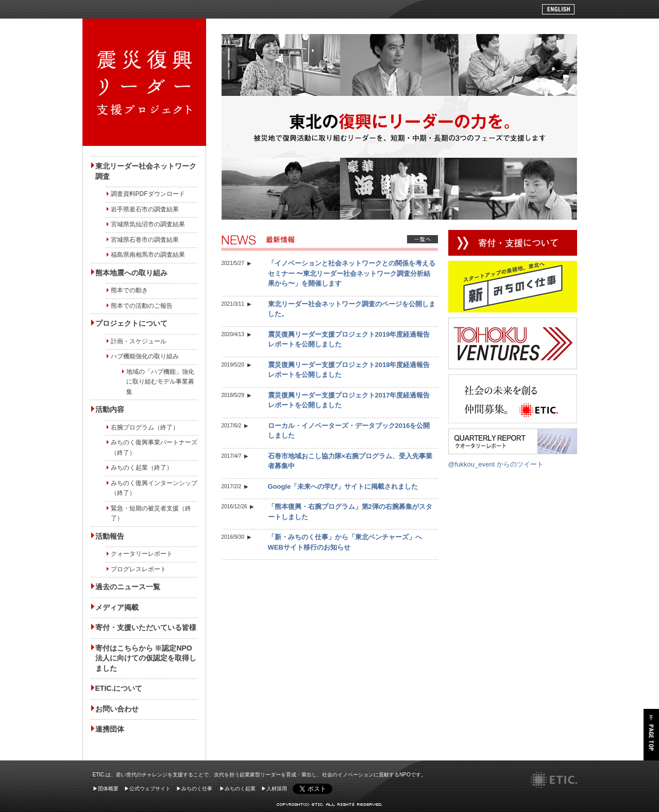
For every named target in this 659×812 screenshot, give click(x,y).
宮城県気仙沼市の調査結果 (148, 224)
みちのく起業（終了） (142, 468)
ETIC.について (119, 688)
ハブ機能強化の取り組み (145, 356)
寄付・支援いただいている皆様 (146, 627)
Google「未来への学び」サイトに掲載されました (343, 486)
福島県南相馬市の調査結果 (148, 255)
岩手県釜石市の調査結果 (145, 209)
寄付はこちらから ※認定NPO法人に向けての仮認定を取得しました (146, 658)
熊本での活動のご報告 (142, 306)
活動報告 (110, 536)
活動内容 (110, 409)
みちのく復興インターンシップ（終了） (154, 488)
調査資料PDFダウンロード (148, 194)
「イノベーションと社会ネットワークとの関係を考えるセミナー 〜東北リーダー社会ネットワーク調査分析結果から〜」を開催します (352, 273)
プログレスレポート (139, 569)
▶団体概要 (106, 789)
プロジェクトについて (131, 323)
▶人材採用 (274, 789)
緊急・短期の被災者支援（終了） (151, 513)
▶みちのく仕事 (194, 789)
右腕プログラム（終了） (145, 427)
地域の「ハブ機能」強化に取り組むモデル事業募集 (160, 382)
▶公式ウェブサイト (147, 789)
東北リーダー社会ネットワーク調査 (146, 171)
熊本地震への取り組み (131, 273)
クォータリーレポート (142, 554)
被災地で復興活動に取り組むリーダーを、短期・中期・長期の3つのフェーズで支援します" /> (144, 82)
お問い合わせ (117, 709)
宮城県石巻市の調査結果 (145, 240)
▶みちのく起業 (238, 789)
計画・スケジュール (139, 341)
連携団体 (110, 729)
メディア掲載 (117, 607)
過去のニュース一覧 (128, 587)
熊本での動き (129, 290)
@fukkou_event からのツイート (496, 464)
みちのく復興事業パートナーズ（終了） (154, 448)
